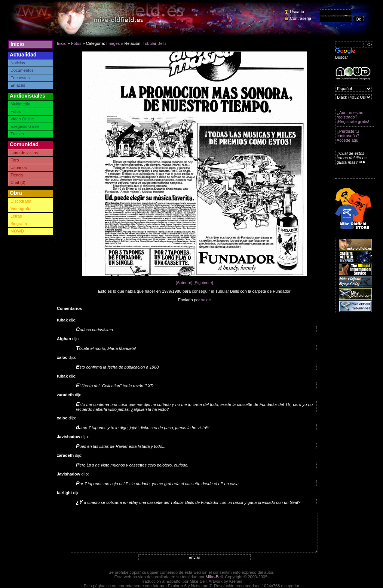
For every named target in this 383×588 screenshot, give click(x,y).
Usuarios (19, 167)
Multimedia (20, 104)
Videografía (21, 209)
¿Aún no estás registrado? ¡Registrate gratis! (353, 117)
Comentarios (69, 308)
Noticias (18, 63)
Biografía (19, 224)
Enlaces (18, 85)
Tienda (17, 175)
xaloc (206, 300)
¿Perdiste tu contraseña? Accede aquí (348, 136)
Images (113, 43)
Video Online (22, 119)
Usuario (297, 12)
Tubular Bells (154, 43)
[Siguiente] (203, 283)
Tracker (17, 134)
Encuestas (20, 78)
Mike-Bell (214, 577)
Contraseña (301, 18)
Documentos (22, 70)
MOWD (17, 231)
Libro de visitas (24, 153)
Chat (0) (18, 182)
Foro (15, 160)
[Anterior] (184, 283)
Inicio (17, 44)
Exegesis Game (25, 126)
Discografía (21, 201)
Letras (16, 216)
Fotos (16, 111)
